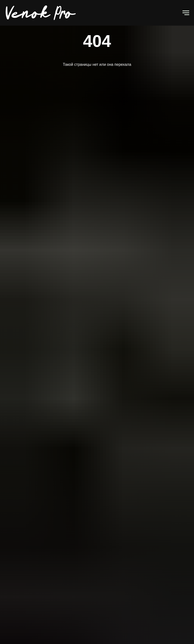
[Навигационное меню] (186, 13)
